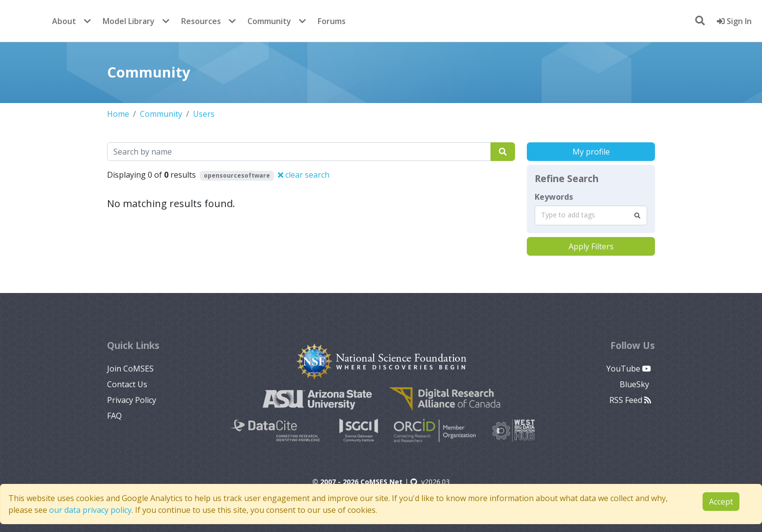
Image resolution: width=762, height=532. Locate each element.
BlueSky (635, 384)
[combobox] (591, 215)
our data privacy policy (90, 510)
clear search (304, 175)
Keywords (554, 197)
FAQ (114, 416)
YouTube (629, 369)
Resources (201, 21)
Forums (332, 21)
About (64, 21)
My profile (591, 152)
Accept (721, 502)
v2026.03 (430, 482)
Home (118, 114)
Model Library (129, 21)
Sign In (734, 21)
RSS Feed (630, 400)
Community (269, 21)
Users (204, 114)
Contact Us (127, 384)
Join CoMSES (130, 369)
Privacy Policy (132, 400)
